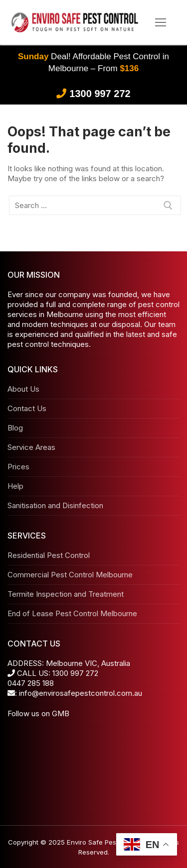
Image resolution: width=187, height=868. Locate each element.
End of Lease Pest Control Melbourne (72, 613)
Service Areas (31, 447)
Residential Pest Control (49, 555)
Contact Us (27, 408)
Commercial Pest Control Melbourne (70, 575)
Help (15, 486)
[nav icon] (161, 23)
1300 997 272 (100, 94)
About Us (23, 389)
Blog (15, 428)
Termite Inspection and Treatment (66, 594)
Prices (18, 467)
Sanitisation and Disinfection (55, 505)
